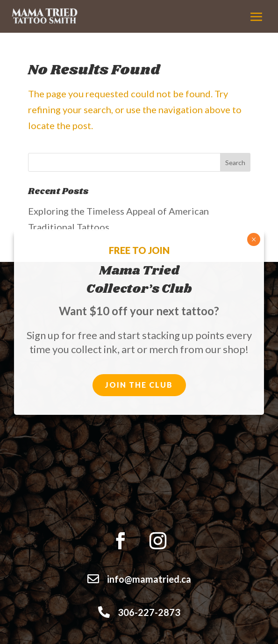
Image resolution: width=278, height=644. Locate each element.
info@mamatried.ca (149, 579)
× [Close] (254, 239)
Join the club (139, 385)
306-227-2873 (149, 612)
